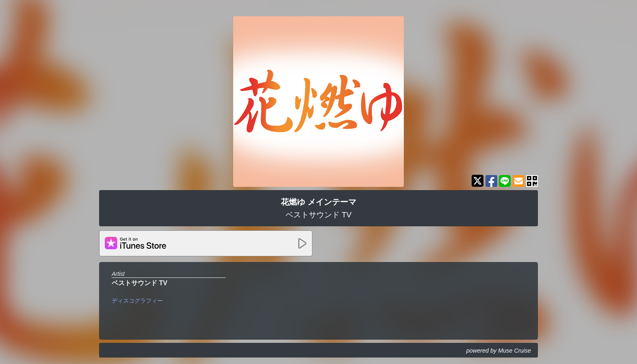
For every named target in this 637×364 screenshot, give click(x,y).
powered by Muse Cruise (499, 351)
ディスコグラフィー (137, 301)
